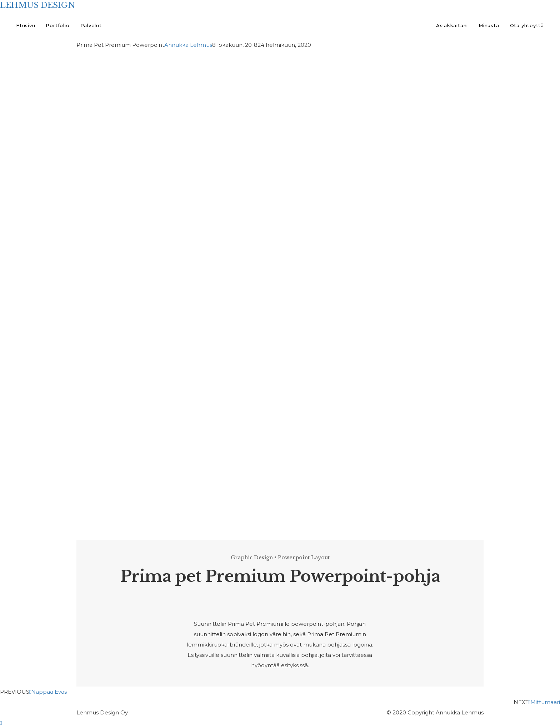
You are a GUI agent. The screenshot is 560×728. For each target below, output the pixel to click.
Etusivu (26, 25)
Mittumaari (544, 702)
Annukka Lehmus (188, 45)
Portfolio (57, 25)
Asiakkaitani (452, 25)
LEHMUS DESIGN (37, 5)
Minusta (489, 25)
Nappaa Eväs (48, 692)
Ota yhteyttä (527, 25)
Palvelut (91, 25)
